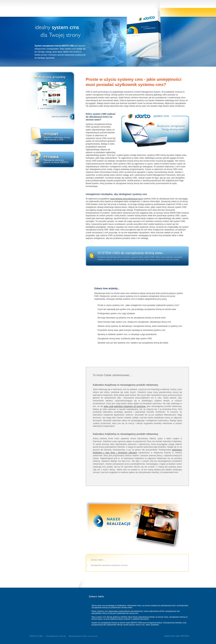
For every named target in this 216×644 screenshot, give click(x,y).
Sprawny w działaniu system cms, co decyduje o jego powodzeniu (127, 334)
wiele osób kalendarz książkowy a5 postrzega (125, 406)
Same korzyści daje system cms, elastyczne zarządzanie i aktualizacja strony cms (134, 322)
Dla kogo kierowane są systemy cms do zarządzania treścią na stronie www (132, 318)
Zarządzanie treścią (56, 636)
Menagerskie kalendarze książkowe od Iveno (109, 565)
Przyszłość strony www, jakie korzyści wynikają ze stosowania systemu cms (131, 330)
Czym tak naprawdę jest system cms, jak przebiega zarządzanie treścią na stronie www (137, 309)
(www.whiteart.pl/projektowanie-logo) (126, 199)
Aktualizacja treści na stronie (83, 636)
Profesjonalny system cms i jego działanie (116, 314)
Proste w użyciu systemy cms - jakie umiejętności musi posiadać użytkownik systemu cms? (138, 305)
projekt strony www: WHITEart (177, 636)
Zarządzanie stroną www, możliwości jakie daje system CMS (125, 339)
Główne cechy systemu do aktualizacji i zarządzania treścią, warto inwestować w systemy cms (140, 326)
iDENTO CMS (36, 636)
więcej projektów (60, 116)
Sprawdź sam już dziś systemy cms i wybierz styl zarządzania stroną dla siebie (133, 343)
